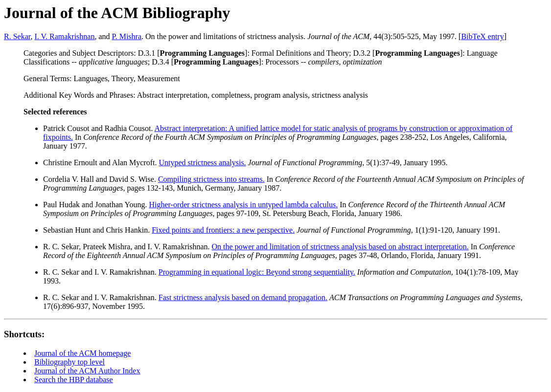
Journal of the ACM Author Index (87, 371)
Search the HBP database (74, 380)
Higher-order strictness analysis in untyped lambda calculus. (243, 205)
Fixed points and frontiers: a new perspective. (223, 230)
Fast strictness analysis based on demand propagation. (243, 297)
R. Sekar (17, 36)
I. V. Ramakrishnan (64, 36)
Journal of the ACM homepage (82, 353)
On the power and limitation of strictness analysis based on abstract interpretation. (340, 247)
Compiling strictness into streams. (211, 179)
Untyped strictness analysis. (202, 163)
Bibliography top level (69, 362)
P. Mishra (127, 36)
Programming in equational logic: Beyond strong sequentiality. (257, 272)
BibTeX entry (482, 36)
